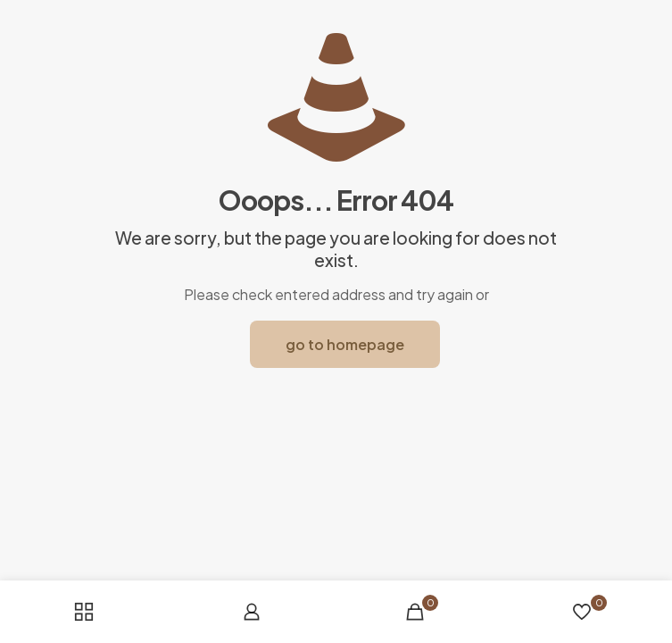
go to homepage (345, 344)
